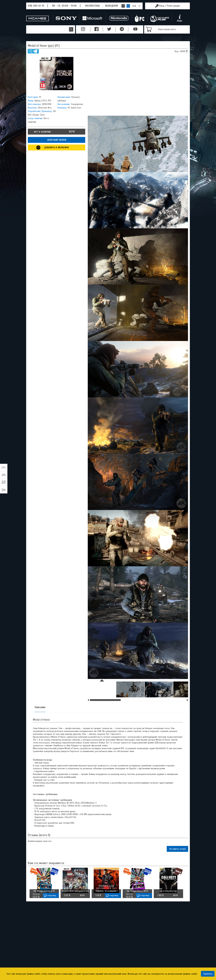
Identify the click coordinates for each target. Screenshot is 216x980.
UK (123, 6)
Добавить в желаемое (57, 147)
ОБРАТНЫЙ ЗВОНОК (57, 140)
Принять (208, 974)
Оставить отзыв (177, 849)
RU (128, 6)
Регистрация (173, 6)
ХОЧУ (72, 132)
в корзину (51, 895)
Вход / (170, 6)
